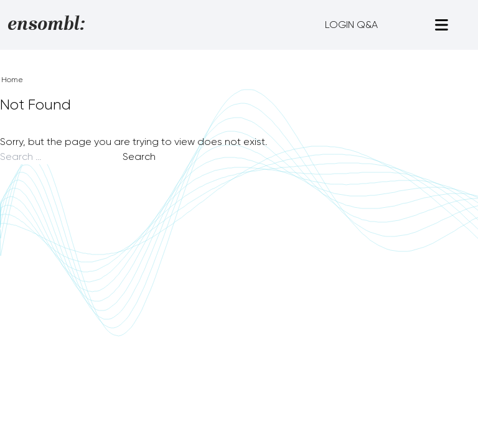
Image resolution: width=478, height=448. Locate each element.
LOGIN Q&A (351, 25)
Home (12, 80)
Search (139, 156)
